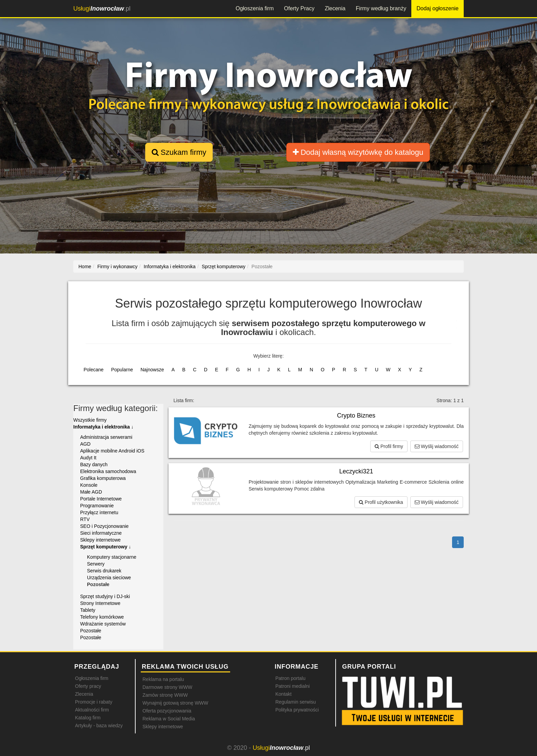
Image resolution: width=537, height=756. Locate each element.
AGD (85, 444)
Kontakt (283, 694)
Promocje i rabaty (94, 702)
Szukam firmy (179, 152)
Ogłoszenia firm (255, 8)
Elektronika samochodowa (108, 471)
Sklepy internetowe (100, 540)
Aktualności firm (92, 710)
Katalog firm (88, 718)
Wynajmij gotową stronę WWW (175, 703)
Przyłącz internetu (99, 512)
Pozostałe (91, 631)
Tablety (88, 610)
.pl (102, 9)
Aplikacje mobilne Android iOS (112, 451)
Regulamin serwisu (296, 702)
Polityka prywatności (297, 710)
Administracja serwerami (106, 437)
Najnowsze (152, 370)
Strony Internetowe (100, 603)
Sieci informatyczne (101, 533)
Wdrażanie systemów (103, 624)
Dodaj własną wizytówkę (358, 152)
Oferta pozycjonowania (167, 711)
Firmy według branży (381, 8)
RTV (85, 519)
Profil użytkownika (381, 502)
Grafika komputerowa (103, 478)
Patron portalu (290, 678)
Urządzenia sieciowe (109, 578)
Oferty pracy (88, 686)
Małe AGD (91, 492)
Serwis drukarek (104, 571)
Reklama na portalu (163, 679)
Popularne (122, 370)
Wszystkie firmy (90, 420)
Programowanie (97, 506)
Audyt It (88, 458)
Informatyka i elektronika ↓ (103, 427)
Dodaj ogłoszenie (438, 8)
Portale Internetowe (101, 499)
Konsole (89, 485)
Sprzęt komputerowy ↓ (106, 547)
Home (85, 267)
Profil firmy (389, 446)
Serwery (96, 564)
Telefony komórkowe (102, 617)
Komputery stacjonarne (112, 557)
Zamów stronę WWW (165, 695)
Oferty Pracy (299, 8)
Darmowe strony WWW (167, 687)
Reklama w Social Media (169, 719)
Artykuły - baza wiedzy (99, 726)
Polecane (93, 370)
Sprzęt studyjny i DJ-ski (105, 596)
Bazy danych (94, 464)
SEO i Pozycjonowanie (104, 526)
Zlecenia (335, 8)
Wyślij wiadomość (437, 446)
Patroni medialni (292, 686)
